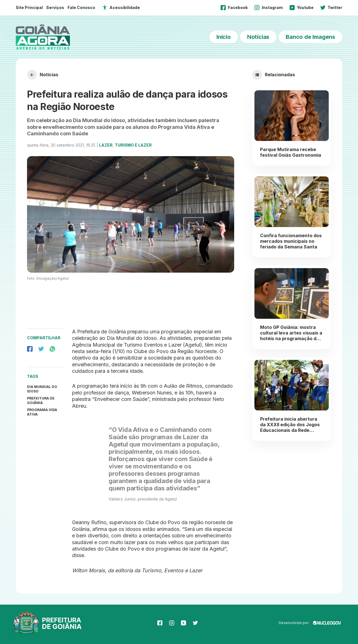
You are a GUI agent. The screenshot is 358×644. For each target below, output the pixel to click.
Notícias (258, 37)
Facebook (234, 8)
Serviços (55, 7)
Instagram (269, 8)
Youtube (302, 8)
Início (224, 37)
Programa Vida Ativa (42, 412)
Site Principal (29, 7)
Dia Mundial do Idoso (42, 389)
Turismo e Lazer (133, 145)
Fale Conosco (81, 7)
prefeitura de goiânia (41, 400)
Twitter (331, 8)
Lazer (106, 145)
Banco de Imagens (310, 37)
